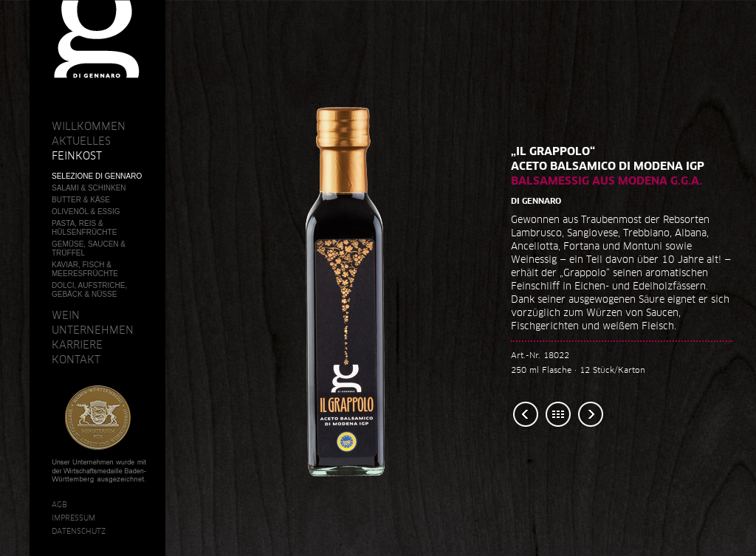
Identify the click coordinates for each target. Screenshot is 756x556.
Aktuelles (81, 141)
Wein (66, 315)
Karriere (77, 345)
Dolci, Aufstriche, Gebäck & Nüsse (89, 290)
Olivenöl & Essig (86, 212)
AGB (59, 504)
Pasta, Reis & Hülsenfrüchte (84, 228)
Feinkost (77, 156)
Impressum (73, 518)
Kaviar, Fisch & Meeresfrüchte (85, 269)
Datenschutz (79, 531)
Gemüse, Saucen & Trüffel (89, 248)
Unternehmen (93, 330)
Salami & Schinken (89, 188)
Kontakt (76, 360)
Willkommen (89, 126)
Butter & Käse (81, 200)
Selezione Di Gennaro (97, 176)
